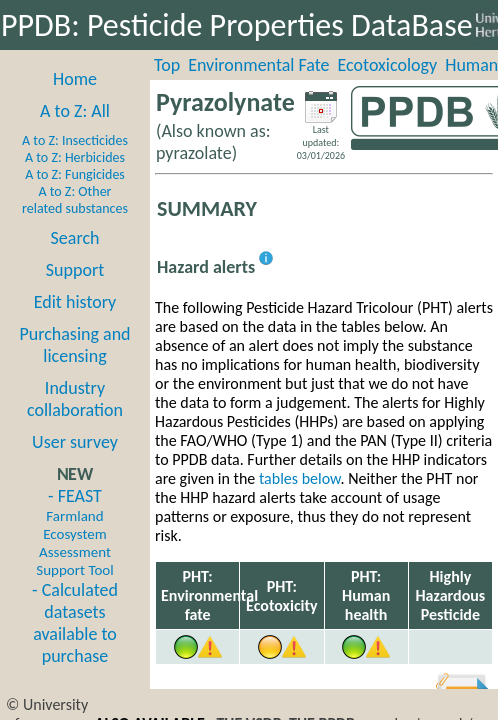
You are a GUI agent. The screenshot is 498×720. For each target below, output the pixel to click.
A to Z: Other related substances (75, 200)
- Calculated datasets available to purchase (75, 623)
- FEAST (74, 532)
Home (75, 79)
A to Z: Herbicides (75, 157)
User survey (75, 442)
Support (75, 270)
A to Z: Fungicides (75, 174)
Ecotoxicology (388, 65)
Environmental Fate (258, 65)
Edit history (75, 302)
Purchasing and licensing (74, 345)
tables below (300, 478)
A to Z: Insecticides (75, 140)
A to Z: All (75, 111)
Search (75, 238)
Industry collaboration (75, 399)
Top (167, 65)
